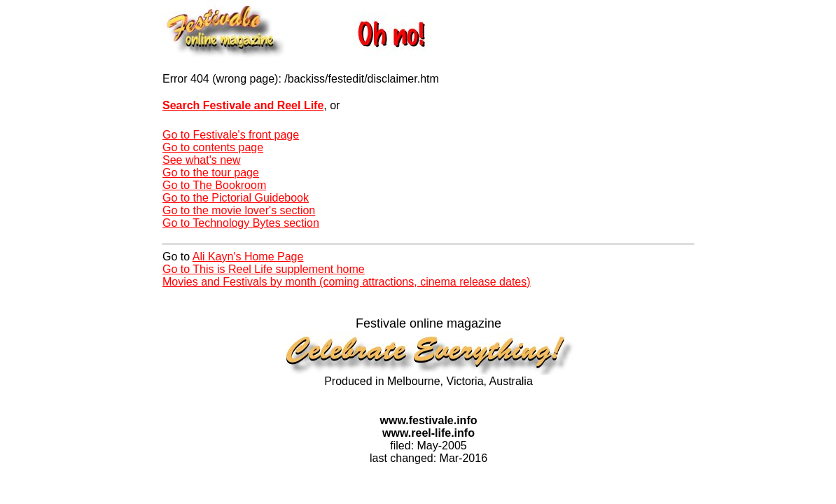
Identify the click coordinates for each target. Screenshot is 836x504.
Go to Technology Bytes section (241, 223)
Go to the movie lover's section (239, 210)
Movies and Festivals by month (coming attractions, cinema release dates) (347, 282)
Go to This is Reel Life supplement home (264, 269)
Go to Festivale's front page (231, 135)
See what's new (202, 160)
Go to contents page (213, 147)
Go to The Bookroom (214, 185)
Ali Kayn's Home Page (248, 257)
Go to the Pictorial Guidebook (236, 198)
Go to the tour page (211, 173)
